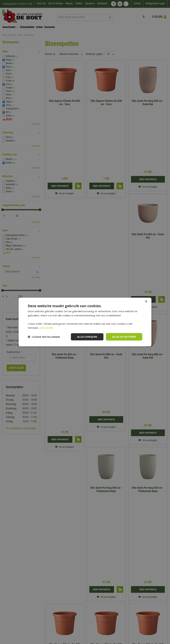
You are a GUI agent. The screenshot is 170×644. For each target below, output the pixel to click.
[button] (44, 337)
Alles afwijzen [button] (87, 337)
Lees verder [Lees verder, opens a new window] (46, 328)
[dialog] (85, 322)
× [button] (146, 302)
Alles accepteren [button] (124, 337)
